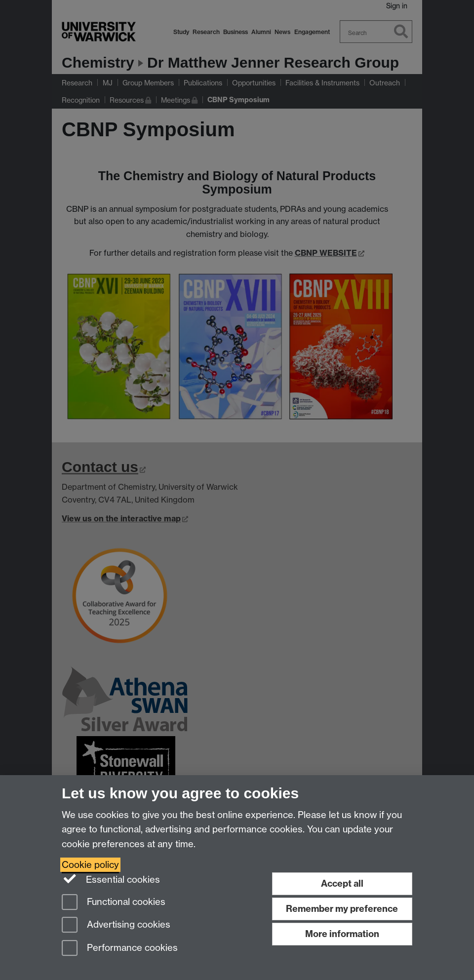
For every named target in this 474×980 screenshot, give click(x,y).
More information (342, 934)
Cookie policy (90, 865)
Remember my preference (342, 909)
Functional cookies (114, 903)
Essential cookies (111, 879)
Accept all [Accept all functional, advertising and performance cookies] (342, 883)
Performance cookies (120, 949)
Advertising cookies (116, 925)
